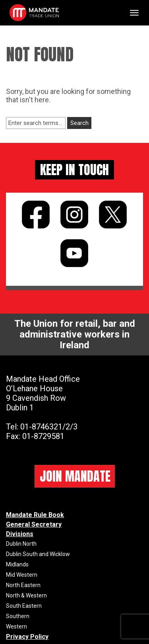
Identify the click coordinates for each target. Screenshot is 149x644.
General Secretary (34, 524)
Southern (18, 616)
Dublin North (21, 544)
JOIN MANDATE (75, 476)
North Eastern (23, 585)
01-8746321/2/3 (49, 427)
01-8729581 (43, 436)
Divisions (20, 534)
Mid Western (22, 575)
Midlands (17, 564)
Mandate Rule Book (35, 515)
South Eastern (24, 606)
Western (16, 626)
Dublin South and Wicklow (38, 554)
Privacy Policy (27, 637)
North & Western (26, 595)
